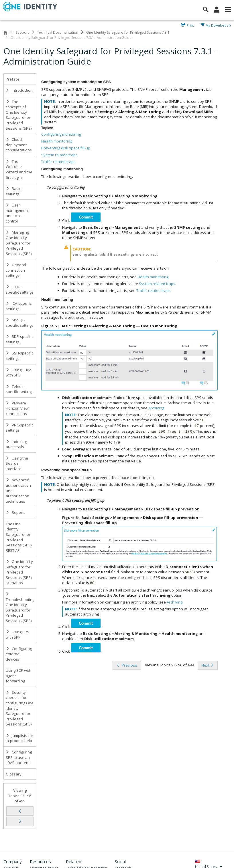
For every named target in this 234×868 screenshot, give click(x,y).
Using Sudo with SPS (19, 373)
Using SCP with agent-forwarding (18, 676)
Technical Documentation (58, 32)
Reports (16, 512)
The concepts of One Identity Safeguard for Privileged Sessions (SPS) (19, 115)
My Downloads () (218, 25)
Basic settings (13, 191)
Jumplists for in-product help (19, 738)
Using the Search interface (17, 463)
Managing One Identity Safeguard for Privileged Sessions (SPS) (19, 243)
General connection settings (16, 270)
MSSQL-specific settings (20, 323)
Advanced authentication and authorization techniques (18, 490)
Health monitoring (57, 141)
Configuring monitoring (61, 134)
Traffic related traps (58, 162)
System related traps (59, 155)
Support (22, 32)
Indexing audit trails (16, 444)
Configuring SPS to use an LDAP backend (19, 757)
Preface (13, 79)
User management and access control (17, 213)
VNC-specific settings (19, 428)
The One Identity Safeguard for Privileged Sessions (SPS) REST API (19, 537)
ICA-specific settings (19, 306)
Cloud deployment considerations (19, 145)
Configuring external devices (19, 654)
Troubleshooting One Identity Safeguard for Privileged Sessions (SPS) (20, 608)
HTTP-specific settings (20, 289)
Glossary (14, 774)
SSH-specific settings (19, 356)
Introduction (19, 90)
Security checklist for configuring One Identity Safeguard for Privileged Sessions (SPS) (20, 708)
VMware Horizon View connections (17, 408)
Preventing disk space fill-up (66, 148)
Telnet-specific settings (20, 389)
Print (190, 25)
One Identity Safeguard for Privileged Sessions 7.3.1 (128, 32)
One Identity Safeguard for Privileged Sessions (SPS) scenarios (19, 572)
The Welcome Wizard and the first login (19, 169)
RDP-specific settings (19, 339)
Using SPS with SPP (17, 635)
